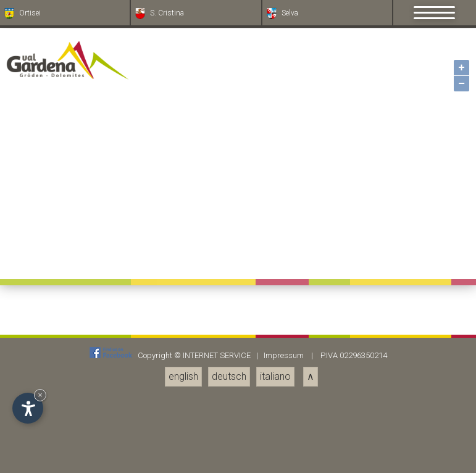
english (183, 376)
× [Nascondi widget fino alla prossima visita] (40, 395)
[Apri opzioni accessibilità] (28, 408)
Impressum (284, 355)
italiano (275, 376)
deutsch (229, 376)
